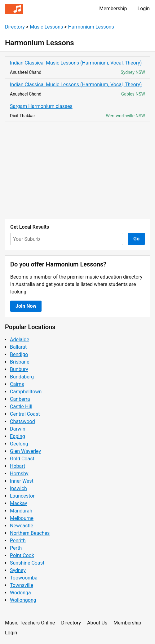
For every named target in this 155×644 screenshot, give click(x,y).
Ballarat (18, 347)
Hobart (18, 466)
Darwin (18, 429)
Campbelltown (26, 392)
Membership (113, 9)
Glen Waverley (25, 451)
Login (144, 9)
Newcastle (22, 526)
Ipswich (18, 488)
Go (136, 239)
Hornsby (19, 474)
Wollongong (23, 600)
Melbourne (22, 518)
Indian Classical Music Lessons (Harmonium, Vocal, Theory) (76, 63)
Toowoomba (24, 578)
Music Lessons (46, 27)
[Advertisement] (77, 170)
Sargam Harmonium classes (41, 106)
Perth (16, 548)
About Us (97, 623)
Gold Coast (22, 459)
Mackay (18, 503)
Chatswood (22, 421)
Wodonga (20, 593)
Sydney (18, 570)
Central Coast (25, 414)
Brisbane (20, 362)
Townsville (22, 585)
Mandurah (21, 511)
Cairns (17, 384)
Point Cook (22, 555)
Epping (18, 436)
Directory (15, 27)
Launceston (23, 496)
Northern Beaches (30, 533)
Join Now (26, 306)
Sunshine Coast (27, 563)
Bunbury (19, 369)
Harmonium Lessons (91, 27)
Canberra (20, 399)
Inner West (22, 481)
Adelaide (20, 340)
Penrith (18, 541)
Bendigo (19, 354)
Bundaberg (22, 377)
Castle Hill (21, 407)
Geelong (19, 444)
